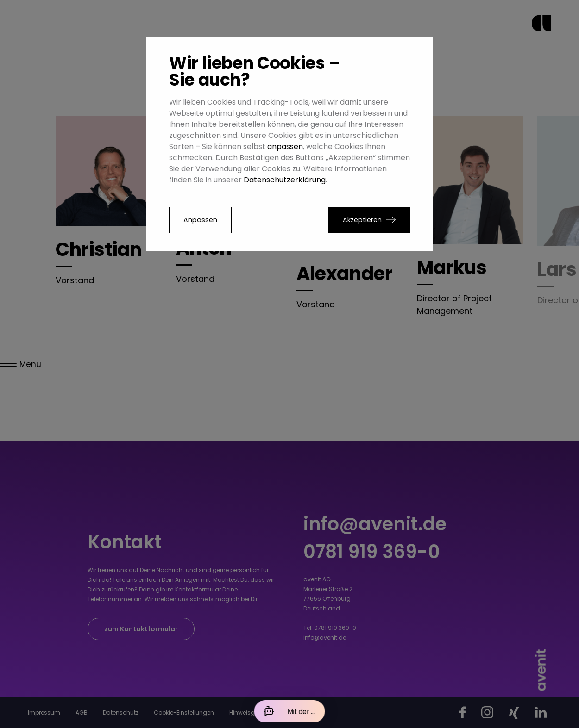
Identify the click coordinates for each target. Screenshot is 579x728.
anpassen (285, 146)
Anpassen (200, 220)
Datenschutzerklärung (285, 180)
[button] (369, 220)
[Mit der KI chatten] (289, 711)
